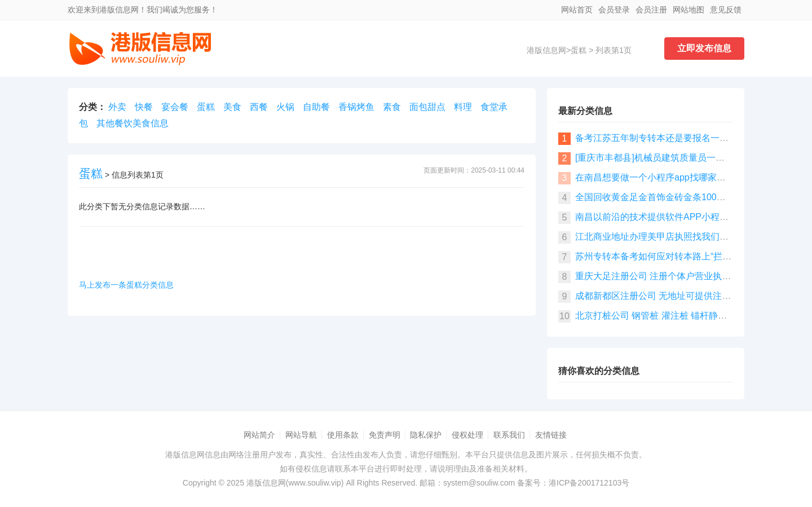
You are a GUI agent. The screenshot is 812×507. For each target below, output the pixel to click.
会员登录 (614, 10)
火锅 (285, 107)
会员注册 (651, 10)
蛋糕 (579, 50)
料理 (463, 107)
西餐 (259, 107)
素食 (392, 107)
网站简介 (259, 435)
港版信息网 (546, 50)
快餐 (144, 107)
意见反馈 (726, 10)
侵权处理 (467, 435)
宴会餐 (175, 107)
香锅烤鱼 (356, 107)
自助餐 (316, 107)
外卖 (117, 107)
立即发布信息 (704, 48)
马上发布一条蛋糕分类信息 (126, 285)
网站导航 (301, 435)
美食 (232, 107)
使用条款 (343, 435)
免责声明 (385, 435)
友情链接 (551, 435)
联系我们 (509, 435)
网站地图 (689, 10)
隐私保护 (426, 435)
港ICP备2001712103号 (589, 483)
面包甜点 (427, 107)
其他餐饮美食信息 (133, 123)
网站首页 (577, 10)
